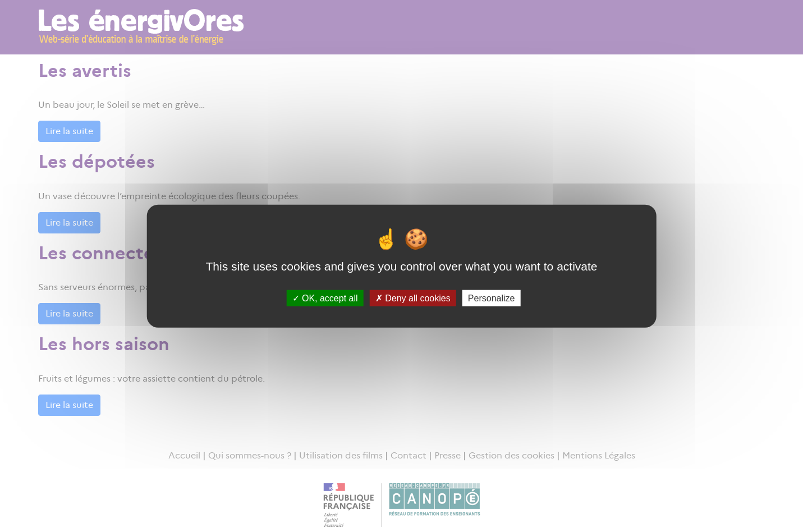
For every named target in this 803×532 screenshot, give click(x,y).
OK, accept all (325, 298)
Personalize (492, 298)
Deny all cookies (413, 298)
